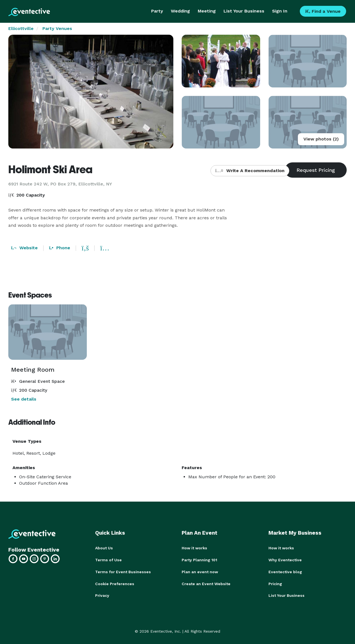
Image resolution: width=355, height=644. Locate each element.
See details (24, 399)
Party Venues (57, 28)
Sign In (280, 11)
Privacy (102, 595)
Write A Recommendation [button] (250, 171)
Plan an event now (200, 571)
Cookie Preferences (115, 583)
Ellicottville (21, 28)
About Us (104, 548)
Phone (60, 248)
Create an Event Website (206, 583)
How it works (194, 548)
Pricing (275, 583)
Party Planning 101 (199, 560)
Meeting (207, 11)
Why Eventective (285, 560)
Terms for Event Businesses (123, 571)
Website (24, 248)
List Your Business (244, 11)
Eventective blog (285, 571)
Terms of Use (108, 560)
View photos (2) (321, 139)
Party (157, 11)
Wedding (180, 11)
